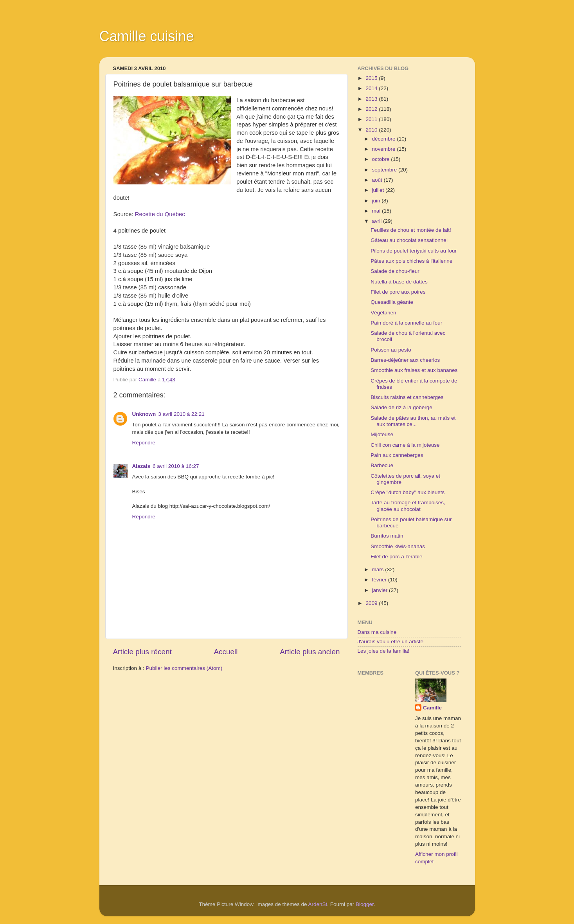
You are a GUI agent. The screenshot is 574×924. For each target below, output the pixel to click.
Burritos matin (387, 536)
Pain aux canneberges (397, 455)
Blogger (365, 904)
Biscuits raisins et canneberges (407, 397)
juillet (379, 190)
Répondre (144, 443)
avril (378, 221)
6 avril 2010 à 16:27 (176, 466)
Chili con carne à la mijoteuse (405, 445)
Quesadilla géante (392, 302)
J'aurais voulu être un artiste (390, 642)
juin (377, 201)
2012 (372, 109)
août (378, 180)
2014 (372, 88)
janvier (381, 590)
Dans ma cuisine (377, 632)
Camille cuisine (147, 36)
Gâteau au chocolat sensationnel (409, 240)
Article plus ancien (310, 652)
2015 (372, 78)
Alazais (141, 466)
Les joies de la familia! (384, 651)
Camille (432, 708)
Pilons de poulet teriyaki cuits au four (414, 251)
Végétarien (383, 313)
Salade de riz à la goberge (401, 407)
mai (377, 211)
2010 (372, 130)
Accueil (226, 652)
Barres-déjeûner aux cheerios (405, 360)
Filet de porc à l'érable (396, 557)
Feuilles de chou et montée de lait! (411, 230)
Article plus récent (142, 652)
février (380, 580)
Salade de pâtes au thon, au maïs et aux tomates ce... (413, 421)
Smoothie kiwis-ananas (398, 546)
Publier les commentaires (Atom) (184, 668)
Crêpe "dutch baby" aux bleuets (408, 492)
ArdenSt (318, 904)
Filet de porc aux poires (398, 292)
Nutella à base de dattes (399, 282)
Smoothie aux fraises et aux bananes (414, 370)
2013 (372, 99)
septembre (385, 170)
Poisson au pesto (391, 350)
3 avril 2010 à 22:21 (181, 414)
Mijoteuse (382, 434)
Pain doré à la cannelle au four (406, 323)
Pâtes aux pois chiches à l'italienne (411, 261)
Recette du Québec (160, 214)
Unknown (144, 414)
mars (379, 569)
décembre (385, 139)
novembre (385, 149)
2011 (372, 119)
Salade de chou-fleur (395, 271)
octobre (382, 159)
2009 (372, 603)
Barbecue (382, 465)
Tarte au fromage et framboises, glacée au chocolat (408, 506)
